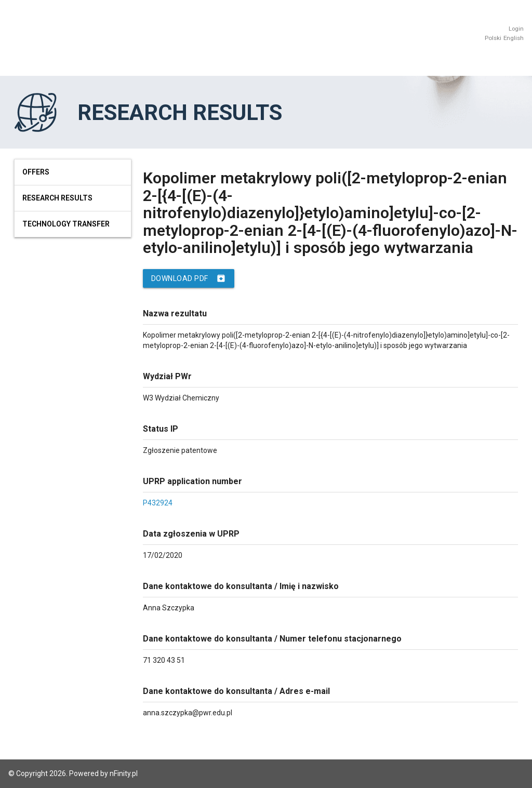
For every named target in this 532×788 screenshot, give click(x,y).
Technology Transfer (66, 224)
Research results (57, 198)
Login (516, 29)
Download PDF (189, 278)
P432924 (158, 503)
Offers (36, 172)
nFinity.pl (124, 773)
